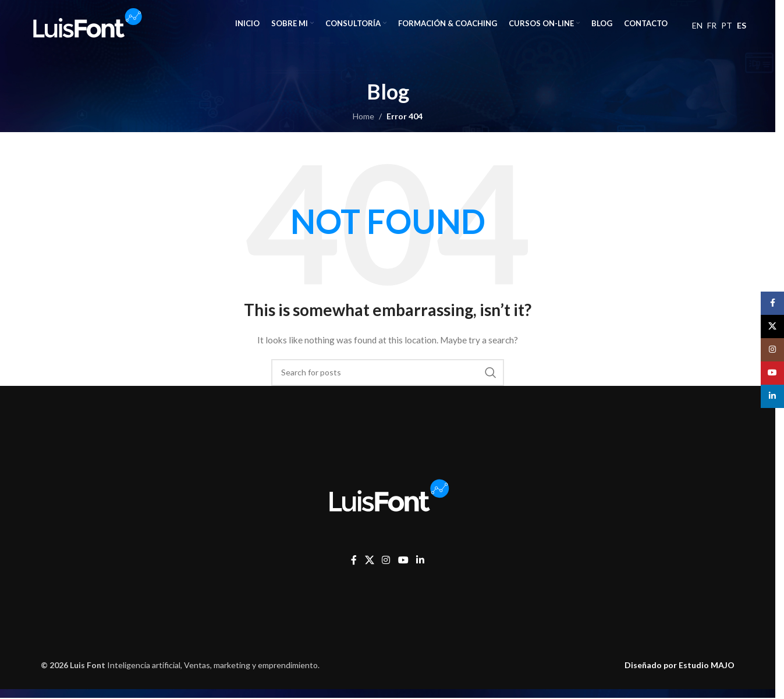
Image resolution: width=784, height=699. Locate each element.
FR (712, 25)
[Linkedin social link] (420, 560)
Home (363, 116)
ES (742, 25)
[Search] (388, 372)
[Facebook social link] (354, 560)
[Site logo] (86, 22)
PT (727, 25)
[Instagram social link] (386, 560)
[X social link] (369, 560)
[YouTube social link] (403, 560)
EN (697, 25)
